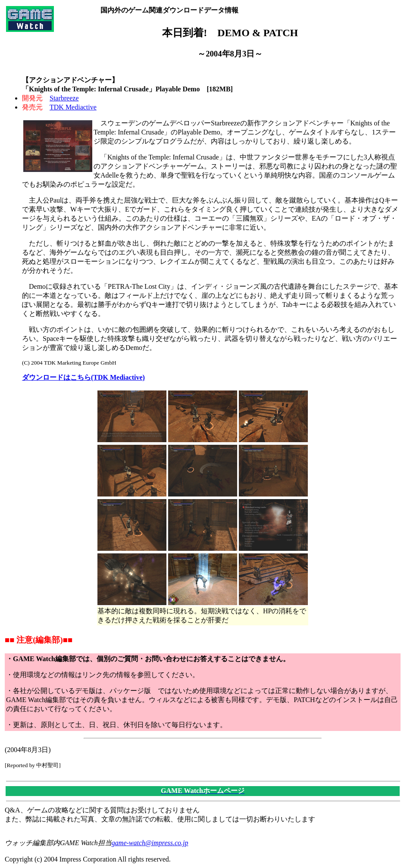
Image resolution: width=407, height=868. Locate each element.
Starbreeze (64, 98)
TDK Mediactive (73, 107)
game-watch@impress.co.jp (150, 843)
